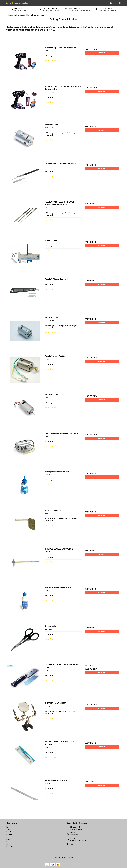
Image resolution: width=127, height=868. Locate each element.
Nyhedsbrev (10, 834)
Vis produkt (102, 53)
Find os (9, 842)
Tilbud (8, 829)
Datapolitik (10, 847)
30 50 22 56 (74, 835)
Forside (9, 827)
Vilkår (8, 844)
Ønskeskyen (10, 837)
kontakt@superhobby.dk (78, 840)
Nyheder (9, 832)
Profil (8, 839)
